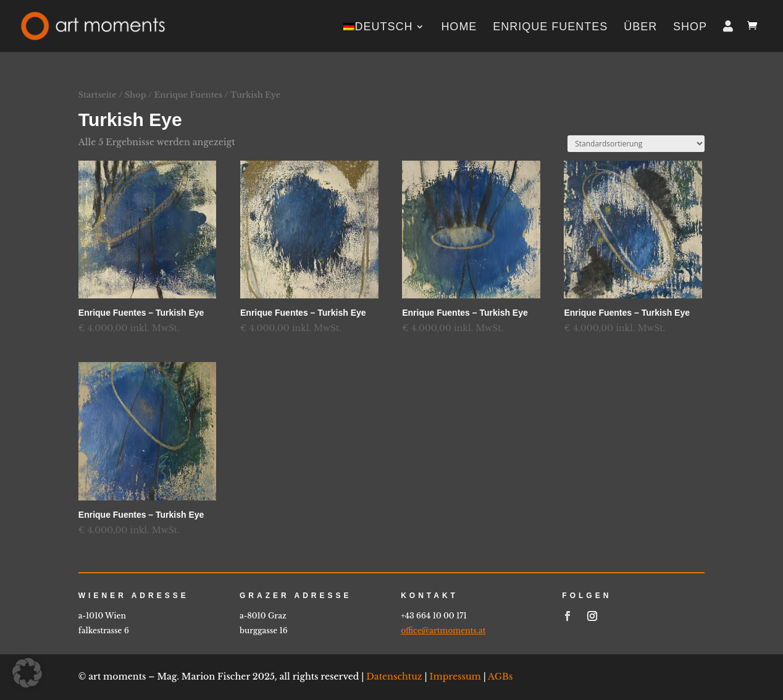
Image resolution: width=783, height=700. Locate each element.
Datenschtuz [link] (394, 677)
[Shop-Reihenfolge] (636, 144)
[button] (27, 673)
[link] (93, 25)
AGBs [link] (500, 677)
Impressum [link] (455, 677)
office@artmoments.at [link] (443, 630)
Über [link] (640, 27)
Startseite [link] (98, 95)
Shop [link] (690, 27)
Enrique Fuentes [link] (550, 27)
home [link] (459, 27)
